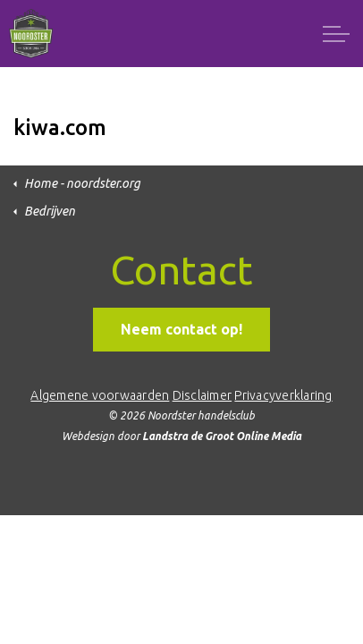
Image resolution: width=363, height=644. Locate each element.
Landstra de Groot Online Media (222, 436)
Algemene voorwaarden (100, 395)
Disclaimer (203, 395)
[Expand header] (336, 34)
